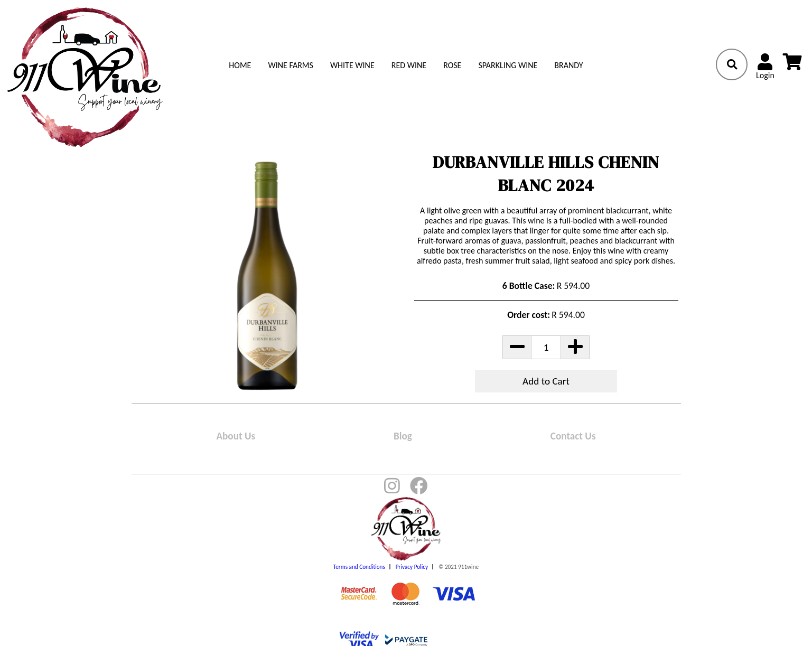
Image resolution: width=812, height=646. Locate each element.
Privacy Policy (412, 567)
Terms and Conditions (359, 567)
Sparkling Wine (508, 65)
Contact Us (573, 436)
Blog (403, 436)
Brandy (568, 65)
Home (240, 65)
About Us (236, 436)
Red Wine (409, 65)
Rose (452, 65)
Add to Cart (546, 381)
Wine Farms (290, 65)
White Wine (352, 65)
